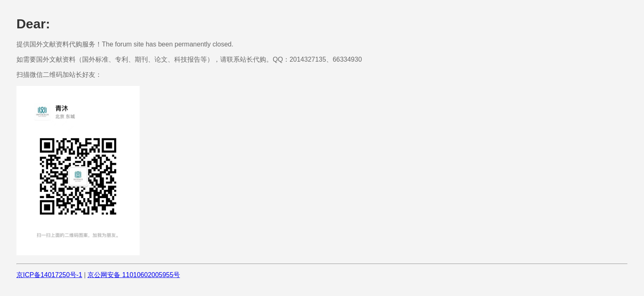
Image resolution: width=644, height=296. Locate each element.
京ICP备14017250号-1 (49, 275)
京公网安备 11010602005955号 (134, 275)
